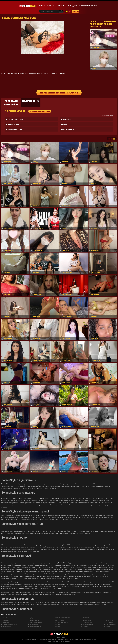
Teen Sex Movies (59, 620)
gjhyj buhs (6, 620)
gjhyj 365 (57, 624)
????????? (86, 618)
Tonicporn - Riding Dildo (10, 624)
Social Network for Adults (10, 618)
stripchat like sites (88, 624)
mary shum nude (88, 622)
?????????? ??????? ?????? (62, 618)
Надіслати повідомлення (40, 111)
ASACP (59, 637)
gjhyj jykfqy (6, 622)
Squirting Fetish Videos (61, 622)
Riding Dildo (109, 622)
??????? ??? (109, 620)
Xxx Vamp (57, 627)
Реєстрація (75, 11)
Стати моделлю (72, 6)
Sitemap (85, 627)
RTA (55, 637)
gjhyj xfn (33, 618)
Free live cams (7, 627)
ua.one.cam (60, 6)
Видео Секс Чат (35, 620)
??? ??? (108, 627)
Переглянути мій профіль (59, 93)
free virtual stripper (111, 624)
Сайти (50, 6)
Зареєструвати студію (88, 6)
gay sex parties (87, 620)
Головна (42, 6)
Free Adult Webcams (36, 622)
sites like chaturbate (36, 627)
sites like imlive (34, 624)
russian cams (110, 618)
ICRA (63, 637)
